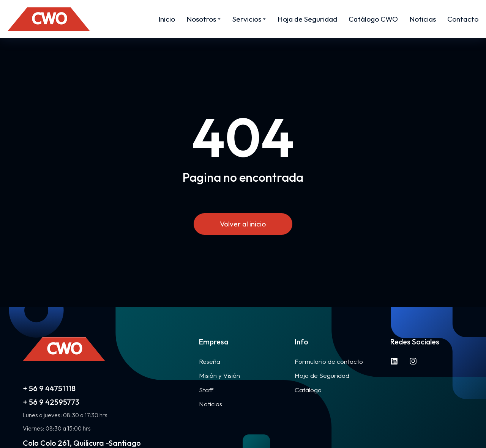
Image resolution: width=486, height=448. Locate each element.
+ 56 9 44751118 (49, 388)
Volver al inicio (243, 224)
